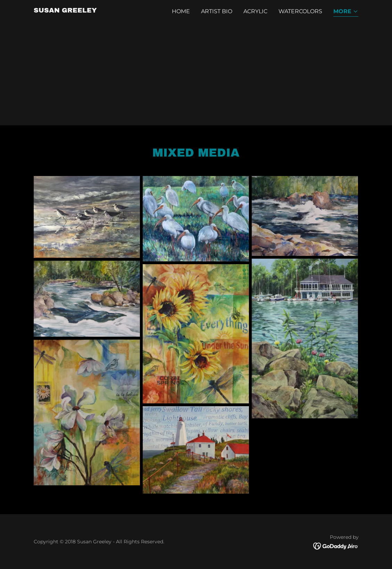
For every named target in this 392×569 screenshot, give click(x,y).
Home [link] (181, 11)
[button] (346, 12)
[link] (65, 11)
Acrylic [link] (255, 11)
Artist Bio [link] (217, 11)
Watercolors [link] (300, 11)
